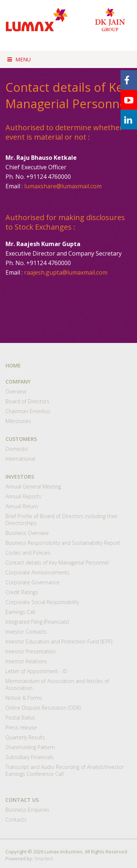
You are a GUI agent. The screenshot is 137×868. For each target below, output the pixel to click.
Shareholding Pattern (30, 747)
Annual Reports (23, 496)
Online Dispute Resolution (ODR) (43, 708)
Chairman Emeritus (28, 411)
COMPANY (18, 382)
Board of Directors (27, 401)
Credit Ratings (22, 592)
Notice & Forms (24, 698)
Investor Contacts (26, 632)
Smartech (44, 859)
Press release (21, 727)
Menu (19, 59)
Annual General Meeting (33, 486)
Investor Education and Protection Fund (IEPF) (59, 641)
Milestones (18, 421)
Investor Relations (26, 661)
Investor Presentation (31, 651)
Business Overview (27, 533)
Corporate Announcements (38, 572)
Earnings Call (20, 612)
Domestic (17, 449)
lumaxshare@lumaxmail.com (63, 186)
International (20, 459)
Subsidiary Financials (30, 757)
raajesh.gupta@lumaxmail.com (66, 272)
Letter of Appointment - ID (37, 671)
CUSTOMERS (21, 439)
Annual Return (22, 506)
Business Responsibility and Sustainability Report (63, 543)
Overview (16, 391)
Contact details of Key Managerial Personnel (57, 563)
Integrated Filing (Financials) (37, 622)
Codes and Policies (28, 553)
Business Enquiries (27, 810)
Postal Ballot (20, 718)
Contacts (16, 820)
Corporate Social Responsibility (42, 602)
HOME (13, 365)
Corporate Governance (33, 582)
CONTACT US (22, 800)
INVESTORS (20, 477)
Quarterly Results (25, 737)
